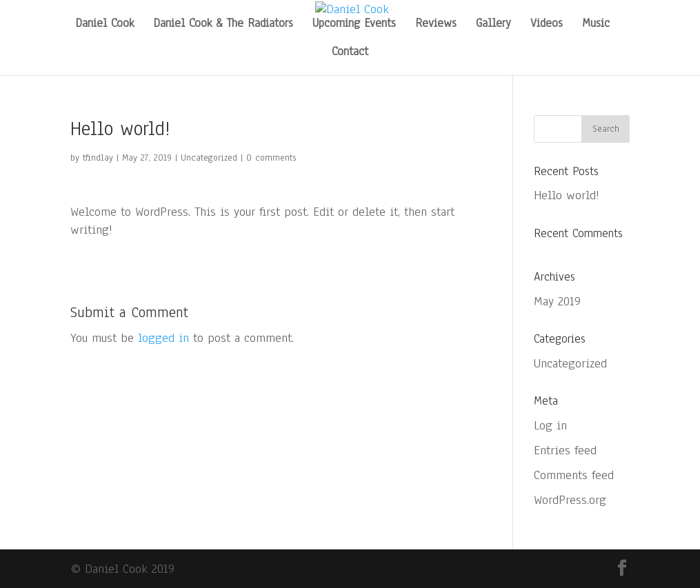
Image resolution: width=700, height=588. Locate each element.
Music (596, 25)
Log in (550, 425)
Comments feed (574, 475)
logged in (163, 338)
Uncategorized (209, 158)
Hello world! (567, 195)
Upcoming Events (354, 25)
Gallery (493, 25)
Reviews (436, 25)
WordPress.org (570, 500)
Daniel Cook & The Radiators (223, 25)
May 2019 (557, 301)
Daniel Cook (104, 25)
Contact (350, 53)
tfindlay (98, 158)
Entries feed (565, 450)
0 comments (271, 158)
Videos (547, 25)
